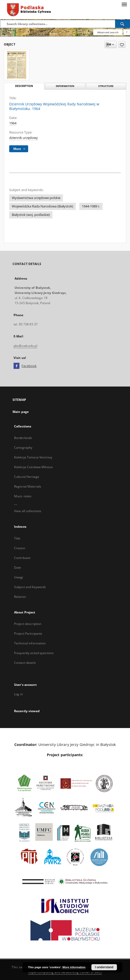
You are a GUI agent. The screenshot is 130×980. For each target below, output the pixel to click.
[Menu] (124, 4)
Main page (21, 412)
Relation (20, 597)
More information (74, 967)
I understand (104, 967)
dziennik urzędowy (24, 138)
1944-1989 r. (91, 206)
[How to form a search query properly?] (127, 32)
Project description (28, 624)
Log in (18, 694)
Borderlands (23, 438)
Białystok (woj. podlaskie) (31, 215)
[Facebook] (17, 366)
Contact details (25, 663)
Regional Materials (28, 486)
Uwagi (19, 577)
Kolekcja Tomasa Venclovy (33, 457)
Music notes (23, 496)
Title (17, 538)
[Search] (123, 24)
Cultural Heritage (27, 477)
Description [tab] (24, 86)
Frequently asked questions (34, 653)
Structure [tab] (106, 86)
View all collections (28, 511)
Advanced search (108, 32)
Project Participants (28, 634)
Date (18, 568)
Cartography (23, 448)
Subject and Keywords (30, 587)
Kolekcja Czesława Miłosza (33, 467)
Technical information (30, 643)
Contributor (22, 558)
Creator (20, 548)
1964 (13, 123)
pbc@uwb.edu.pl (25, 346)
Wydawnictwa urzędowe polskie (36, 198)
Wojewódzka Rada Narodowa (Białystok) (42, 206)
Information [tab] (65, 86)
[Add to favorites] (122, 45)
